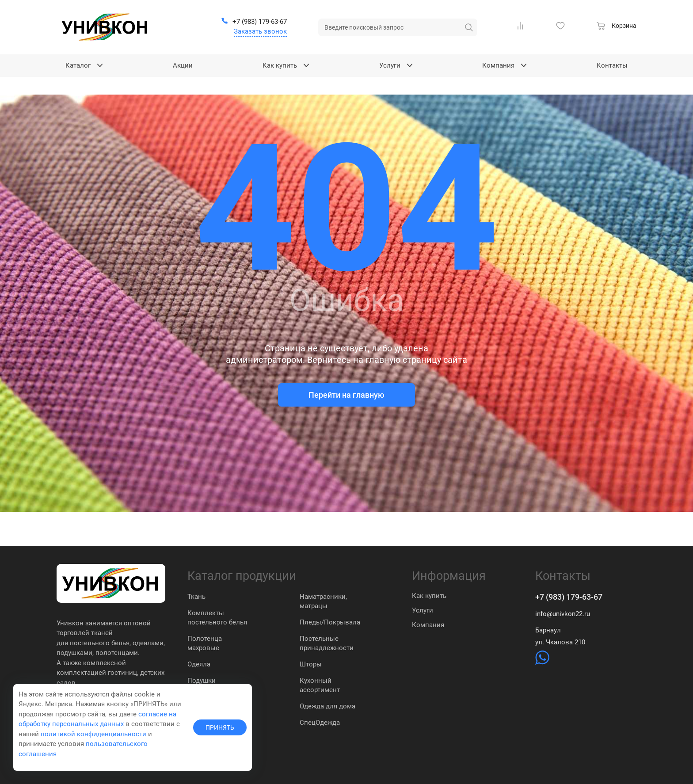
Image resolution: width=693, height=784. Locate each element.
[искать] (469, 27)
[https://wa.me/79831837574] (542, 662)
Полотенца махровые (205, 643)
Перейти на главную (346, 395)
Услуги (423, 610)
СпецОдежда (320, 723)
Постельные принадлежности (327, 643)
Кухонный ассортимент (320, 685)
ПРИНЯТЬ (220, 727)
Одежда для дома (327, 706)
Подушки (202, 681)
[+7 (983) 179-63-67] (254, 22)
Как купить (429, 596)
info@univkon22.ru (563, 614)
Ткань (196, 597)
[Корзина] (617, 27)
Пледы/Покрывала (330, 622)
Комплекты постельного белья (217, 618)
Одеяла (199, 664)
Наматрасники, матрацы (323, 601)
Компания (428, 625)
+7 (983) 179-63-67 (569, 597)
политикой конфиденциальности (93, 734)
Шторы (311, 664)
